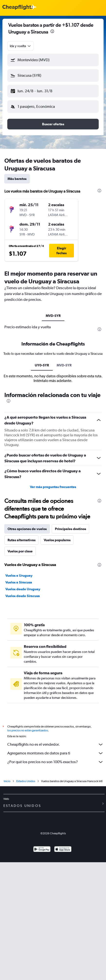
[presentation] (52, 31)
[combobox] (21, 46)
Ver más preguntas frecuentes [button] (53, 487)
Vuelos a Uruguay (19, 575)
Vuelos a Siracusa (19, 582)
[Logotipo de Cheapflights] (18, 7)
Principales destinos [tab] (71, 529)
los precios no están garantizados (28, 730)
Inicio (7, 781)
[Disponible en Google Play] (42, 850)
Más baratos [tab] (17, 179)
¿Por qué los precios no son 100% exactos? (55, 762)
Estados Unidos (26, 781)
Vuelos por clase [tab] (20, 551)
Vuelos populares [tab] (57, 540)
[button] (53, 60)
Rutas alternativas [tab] (22, 540)
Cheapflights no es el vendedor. (55, 744)
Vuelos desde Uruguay (23, 589)
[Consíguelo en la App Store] (63, 850)
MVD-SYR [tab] (53, 316)
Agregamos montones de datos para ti (55, 753)
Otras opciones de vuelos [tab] (27, 529)
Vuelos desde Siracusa (23, 596)
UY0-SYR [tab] (42, 365)
